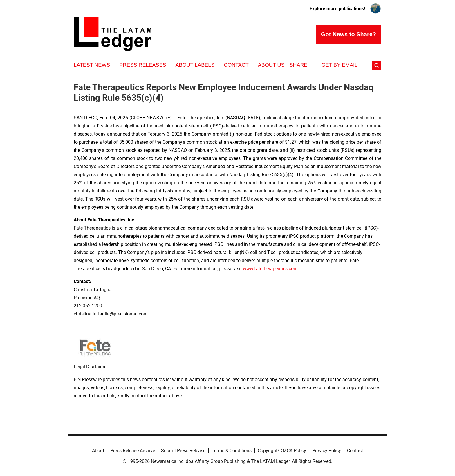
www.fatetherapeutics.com (270, 269)
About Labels (195, 65)
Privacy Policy (327, 451)
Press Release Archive (133, 451)
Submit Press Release (183, 451)
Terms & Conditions (232, 451)
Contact (236, 65)
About (98, 451)
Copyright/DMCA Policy (282, 451)
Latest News (92, 65)
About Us (271, 65)
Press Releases (143, 65)
